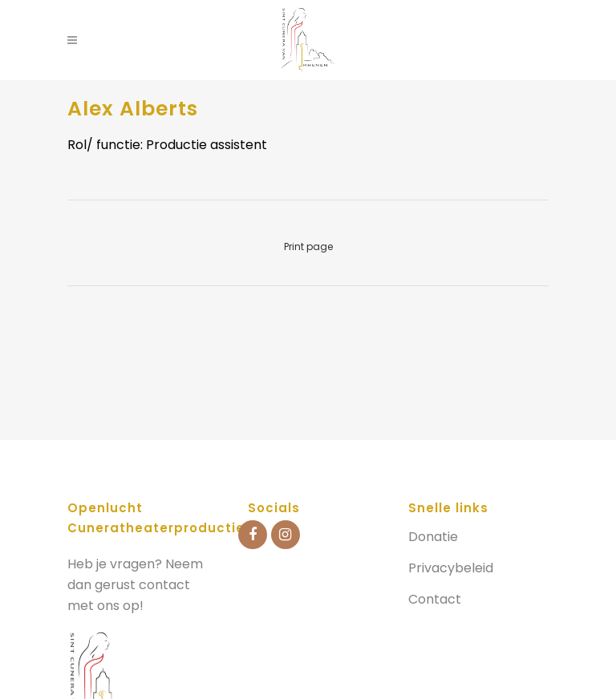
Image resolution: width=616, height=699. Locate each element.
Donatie (433, 537)
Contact (435, 600)
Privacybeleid (451, 568)
